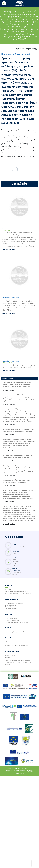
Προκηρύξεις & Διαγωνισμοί (13, 607)
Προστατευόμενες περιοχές (13, 620)
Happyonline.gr (30, 770)
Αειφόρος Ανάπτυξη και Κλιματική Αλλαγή (17, 622)
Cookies (7, 664)
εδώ (33, 156)
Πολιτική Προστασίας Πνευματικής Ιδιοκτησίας (18, 661)
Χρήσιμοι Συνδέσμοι (11, 655)
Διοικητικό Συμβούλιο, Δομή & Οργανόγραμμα (18, 593)
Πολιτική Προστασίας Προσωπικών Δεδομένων (18, 662)
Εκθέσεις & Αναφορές (11, 605)
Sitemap (7, 657)
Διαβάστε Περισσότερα (9, 249)
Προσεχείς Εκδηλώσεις (11, 609)
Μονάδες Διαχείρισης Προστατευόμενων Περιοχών (19, 632)
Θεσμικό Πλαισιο (10, 590)
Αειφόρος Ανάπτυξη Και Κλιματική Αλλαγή (17, 645)
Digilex (21, 770)
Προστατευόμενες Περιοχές (13, 644)
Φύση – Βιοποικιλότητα (11, 618)
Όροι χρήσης (9, 659)
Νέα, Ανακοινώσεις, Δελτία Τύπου (14, 603)
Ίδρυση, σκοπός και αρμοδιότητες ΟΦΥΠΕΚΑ (17, 592)
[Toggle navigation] (35, 3)
